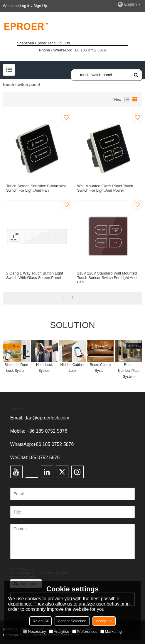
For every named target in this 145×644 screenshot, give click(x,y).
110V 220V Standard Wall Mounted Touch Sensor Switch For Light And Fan (107, 278)
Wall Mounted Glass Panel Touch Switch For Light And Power (105, 188)
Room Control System (101, 368)
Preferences (85, 632)
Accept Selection (72, 621)
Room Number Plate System (129, 371)
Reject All (41, 621)
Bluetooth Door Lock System (16, 368)
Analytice (59, 632)
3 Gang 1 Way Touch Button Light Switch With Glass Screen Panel (35, 275)
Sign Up (40, 6)
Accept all (104, 621)
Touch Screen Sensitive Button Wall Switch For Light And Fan (36, 188)
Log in (25, 6)
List (127, 100)
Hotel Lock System (44, 368)
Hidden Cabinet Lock (73, 368)
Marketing (111, 632)
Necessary (34, 632)
